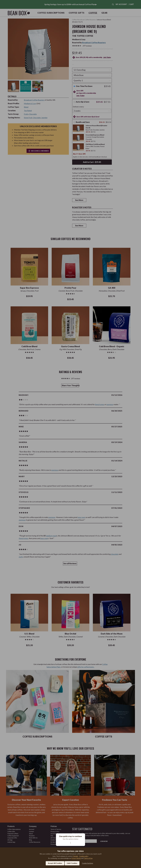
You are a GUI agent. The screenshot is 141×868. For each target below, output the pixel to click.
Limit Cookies (72, 863)
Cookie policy (84, 856)
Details (76, 856)
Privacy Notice (76, 858)
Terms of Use (88, 858)
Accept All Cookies (55, 863)
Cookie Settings (88, 863)
